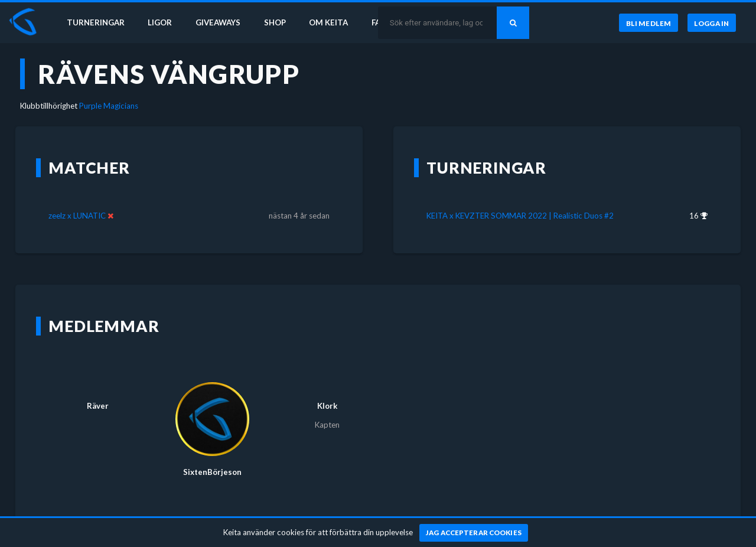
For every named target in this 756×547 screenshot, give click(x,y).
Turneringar (96, 22)
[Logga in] (712, 23)
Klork (327, 406)
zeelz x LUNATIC (77, 216)
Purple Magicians (109, 106)
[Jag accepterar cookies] (474, 533)
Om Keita (328, 22)
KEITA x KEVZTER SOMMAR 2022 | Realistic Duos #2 (520, 216)
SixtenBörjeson (212, 472)
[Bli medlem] (648, 23)
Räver (98, 406)
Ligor (160, 22)
